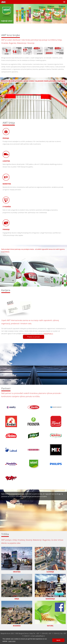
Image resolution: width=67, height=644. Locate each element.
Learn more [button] (12, 641)
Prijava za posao (33, 337)
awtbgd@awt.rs (48, 334)
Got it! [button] (58, 640)
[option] (33, 18)
